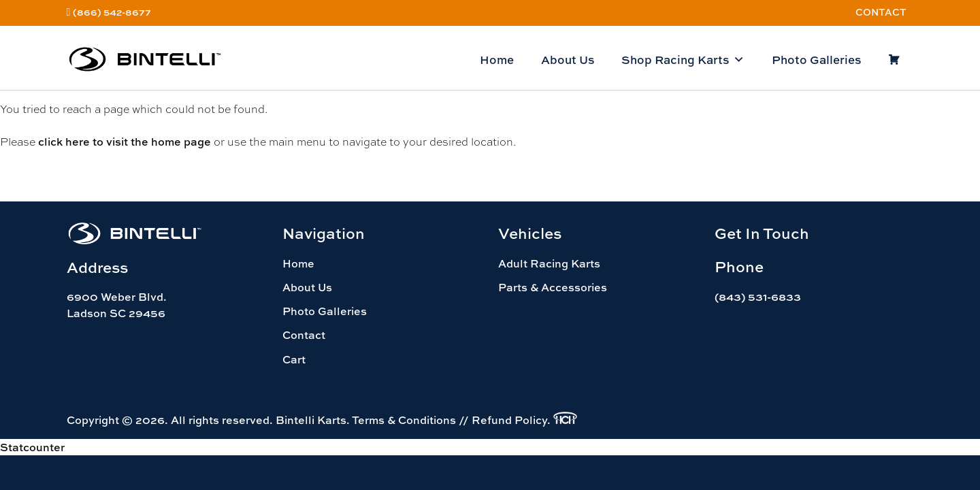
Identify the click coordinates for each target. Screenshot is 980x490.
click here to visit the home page (125, 142)
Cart (294, 359)
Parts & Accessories (553, 287)
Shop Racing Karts (683, 60)
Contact (881, 12)
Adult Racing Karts (549, 263)
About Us (568, 60)
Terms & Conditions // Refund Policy (450, 420)
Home (497, 60)
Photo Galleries (816, 60)
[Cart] (894, 60)
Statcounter (32, 447)
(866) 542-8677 (112, 12)
